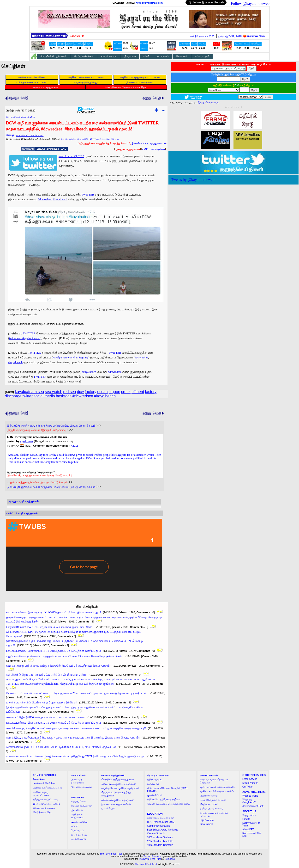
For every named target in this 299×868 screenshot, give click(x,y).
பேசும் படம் (77, 830)
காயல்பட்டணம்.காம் (30, 135)
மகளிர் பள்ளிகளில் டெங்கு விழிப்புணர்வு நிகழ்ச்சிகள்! (42, 702)
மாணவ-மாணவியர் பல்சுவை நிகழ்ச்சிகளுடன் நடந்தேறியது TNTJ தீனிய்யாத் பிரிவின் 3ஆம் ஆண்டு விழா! (76, 756)
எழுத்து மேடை (79, 801)
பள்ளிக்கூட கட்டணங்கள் (161, 818)
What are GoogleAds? (249, 801)
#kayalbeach (60, 199)
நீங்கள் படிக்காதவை (44, 808)
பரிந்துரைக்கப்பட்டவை (46, 799)
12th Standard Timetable (160, 841)
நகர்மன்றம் (153, 784)
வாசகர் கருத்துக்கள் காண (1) (76, 139)
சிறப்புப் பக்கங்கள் (84, 56)
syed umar (27, 441)
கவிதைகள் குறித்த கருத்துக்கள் (118, 800)
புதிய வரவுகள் (155, 779)
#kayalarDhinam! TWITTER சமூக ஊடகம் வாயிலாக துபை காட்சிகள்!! (50, 627)
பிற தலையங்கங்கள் (82, 787)
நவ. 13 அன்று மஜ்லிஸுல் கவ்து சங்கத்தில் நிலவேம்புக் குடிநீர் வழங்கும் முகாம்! (58, 666)
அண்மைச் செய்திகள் (45, 783)
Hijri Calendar (207, 820)
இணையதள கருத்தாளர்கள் (116, 804)
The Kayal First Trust (111, 854)
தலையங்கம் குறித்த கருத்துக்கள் (119, 784)
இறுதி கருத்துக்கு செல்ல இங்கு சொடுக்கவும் (37, 430)
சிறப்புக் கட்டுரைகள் (82, 806)
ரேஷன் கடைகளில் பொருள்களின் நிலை (169, 804)
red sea (69, 392)
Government (206, 824)
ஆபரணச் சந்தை (209, 796)
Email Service (250, 779)
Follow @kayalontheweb (250, 3)
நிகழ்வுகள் (130, 56)
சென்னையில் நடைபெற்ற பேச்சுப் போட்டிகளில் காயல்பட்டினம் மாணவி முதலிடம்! (61, 747)
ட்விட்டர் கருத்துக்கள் (153, 149)
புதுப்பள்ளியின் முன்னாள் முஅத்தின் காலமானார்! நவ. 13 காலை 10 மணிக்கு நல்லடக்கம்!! (65, 656)
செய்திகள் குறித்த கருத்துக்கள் (117, 779)
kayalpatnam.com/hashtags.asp (71, 357)
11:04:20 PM (77, 36)
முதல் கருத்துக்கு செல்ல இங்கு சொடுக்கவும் (37, 482)
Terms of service (152, 856)
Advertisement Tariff (253, 806)
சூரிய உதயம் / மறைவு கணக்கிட (218, 787)
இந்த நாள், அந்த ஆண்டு (47, 804)
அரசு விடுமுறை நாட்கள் (213, 800)
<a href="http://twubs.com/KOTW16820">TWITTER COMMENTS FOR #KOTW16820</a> (84, 555)
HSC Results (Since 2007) (161, 822)
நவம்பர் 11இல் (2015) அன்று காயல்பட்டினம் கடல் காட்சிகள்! (46, 717)
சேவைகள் (182, 56)
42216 (75, 446)
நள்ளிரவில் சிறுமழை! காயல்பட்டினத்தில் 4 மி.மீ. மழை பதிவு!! (47, 675)
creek (126, 392)
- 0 (149, 144)
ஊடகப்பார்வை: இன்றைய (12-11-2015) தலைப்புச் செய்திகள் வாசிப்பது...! (54, 723)
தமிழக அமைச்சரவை (212, 809)
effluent (138, 392)
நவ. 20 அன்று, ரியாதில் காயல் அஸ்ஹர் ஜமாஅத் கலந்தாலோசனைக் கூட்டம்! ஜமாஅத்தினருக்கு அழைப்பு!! (76, 728)
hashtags (64, 396)
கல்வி (146, 56)
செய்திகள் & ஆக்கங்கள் (54, 56)
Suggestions (249, 815)
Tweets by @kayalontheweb (193, 180)
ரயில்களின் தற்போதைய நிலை (164, 799)
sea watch (54, 392)
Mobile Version (250, 783)
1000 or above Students (160, 837)
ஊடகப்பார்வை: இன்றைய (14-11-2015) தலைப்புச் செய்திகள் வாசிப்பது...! (54, 612)
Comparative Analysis (159, 826)
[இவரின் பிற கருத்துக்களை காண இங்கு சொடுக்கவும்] (39, 475)
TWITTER (88, 195)
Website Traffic (250, 796)
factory (90, 392)
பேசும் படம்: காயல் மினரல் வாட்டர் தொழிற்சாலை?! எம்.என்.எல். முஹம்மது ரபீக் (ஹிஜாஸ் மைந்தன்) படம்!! (77, 693)
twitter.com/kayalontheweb (25, 338)
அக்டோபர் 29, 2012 (71, 156)
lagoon (114, 392)
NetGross (170, 859)
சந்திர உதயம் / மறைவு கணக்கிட (218, 791)
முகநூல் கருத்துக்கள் (128, 149)
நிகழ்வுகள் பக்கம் (209, 804)
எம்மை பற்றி (202, 56)
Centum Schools (156, 834)
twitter (27, 396)
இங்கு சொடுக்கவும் (208, 102)
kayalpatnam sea (29, 392)
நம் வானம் (163, 56)
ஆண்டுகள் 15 (78, 839)
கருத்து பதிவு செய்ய (108, 139)
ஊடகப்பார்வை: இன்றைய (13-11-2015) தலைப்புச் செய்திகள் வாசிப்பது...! (54, 651)
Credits (246, 819)
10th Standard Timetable (160, 845)
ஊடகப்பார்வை (79, 822)
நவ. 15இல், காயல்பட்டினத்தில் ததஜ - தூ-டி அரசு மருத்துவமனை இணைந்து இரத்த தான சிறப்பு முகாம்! (73, 738)
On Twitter (248, 787)
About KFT (248, 829)
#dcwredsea (45, 199)
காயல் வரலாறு (79, 835)
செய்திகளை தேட (43, 812)
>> (44, 775)
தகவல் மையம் (109, 56)
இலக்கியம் (77, 810)
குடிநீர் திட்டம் (155, 795)
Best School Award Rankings (162, 830)
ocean (102, 392)
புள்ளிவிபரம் (108, 809)
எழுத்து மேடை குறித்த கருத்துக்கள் (120, 788)
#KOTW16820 (86, 111)
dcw (80, 392)
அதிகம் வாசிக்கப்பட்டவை (48, 788)
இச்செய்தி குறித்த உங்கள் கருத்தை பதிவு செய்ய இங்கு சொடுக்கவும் (51, 426)
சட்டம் (74, 826)
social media (44, 396)
